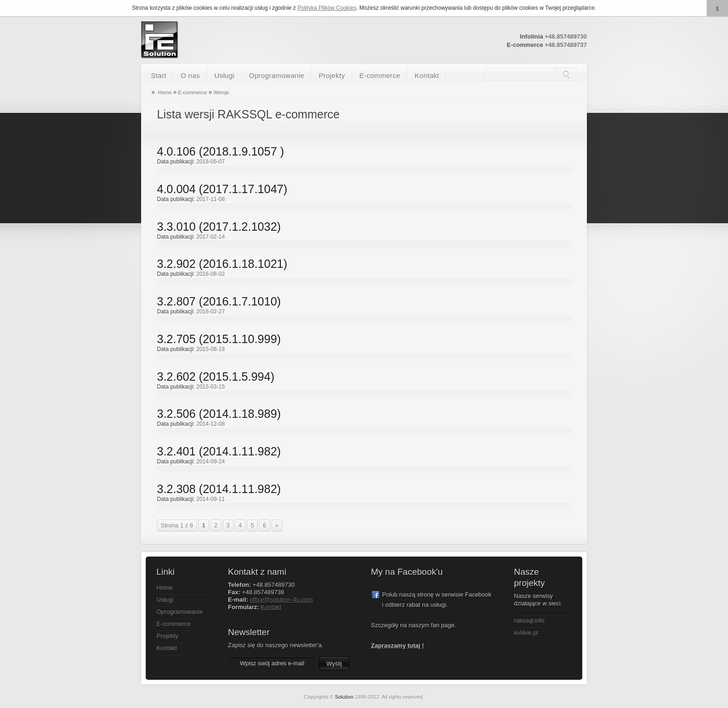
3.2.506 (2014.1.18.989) (219, 414)
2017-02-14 (211, 237)
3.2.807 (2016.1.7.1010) (219, 301)
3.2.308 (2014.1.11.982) (219, 489)
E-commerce (380, 75)
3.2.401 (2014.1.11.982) (219, 451)
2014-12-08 (211, 424)
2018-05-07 (211, 162)
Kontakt (427, 75)
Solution (344, 697)
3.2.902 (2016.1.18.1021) (222, 264)
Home (165, 92)
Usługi (224, 75)
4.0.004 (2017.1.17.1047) (222, 189)
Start (159, 75)
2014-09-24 (211, 461)
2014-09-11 (211, 499)
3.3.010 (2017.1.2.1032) (219, 227)
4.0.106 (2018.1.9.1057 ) (221, 151)
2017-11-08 (211, 199)
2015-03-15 (211, 387)
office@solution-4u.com (281, 600)
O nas (190, 75)
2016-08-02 (211, 274)
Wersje (221, 92)
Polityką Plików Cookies (327, 8)
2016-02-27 (211, 312)
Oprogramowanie (276, 75)
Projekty (332, 75)
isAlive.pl (526, 633)
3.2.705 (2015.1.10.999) (219, 339)
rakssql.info (529, 620)
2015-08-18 (211, 349)
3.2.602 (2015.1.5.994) (216, 377)
